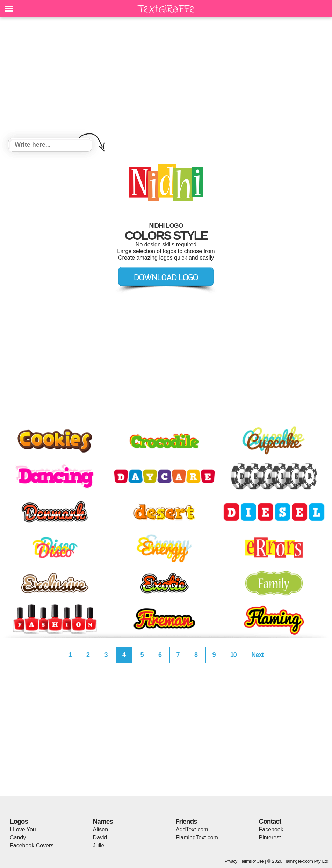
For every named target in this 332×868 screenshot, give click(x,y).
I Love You (23, 829)
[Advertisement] (166, 79)
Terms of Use (252, 861)
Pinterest (270, 837)
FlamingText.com (197, 837)
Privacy (231, 861)
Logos (19, 821)
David (100, 837)
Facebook (271, 829)
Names (103, 821)
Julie (99, 845)
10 (233, 655)
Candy (18, 837)
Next (257, 655)
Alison (101, 829)
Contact (270, 821)
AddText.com (192, 829)
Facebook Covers (32, 845)
